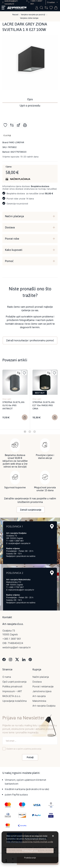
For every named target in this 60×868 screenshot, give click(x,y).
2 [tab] (30, 432)
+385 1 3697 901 (16, 541)
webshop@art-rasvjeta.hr (17, 647)
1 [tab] (25, 432)
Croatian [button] (51, 2)
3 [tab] (35, 432)
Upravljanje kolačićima (14, 701)
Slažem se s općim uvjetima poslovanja (24, 749)
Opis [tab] (30, 99)
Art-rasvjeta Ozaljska (44, 706)
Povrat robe (12, 239)
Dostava (10, 227)
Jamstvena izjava (42, 691)
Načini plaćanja (14, 216)
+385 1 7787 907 (16, 587)
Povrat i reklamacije (43, 686)
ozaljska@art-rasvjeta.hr (19, 543)
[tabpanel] (15, 399)
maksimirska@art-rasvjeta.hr (21, 590)
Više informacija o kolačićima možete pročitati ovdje (30, 842)
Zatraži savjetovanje (31, 510)
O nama (7, 677)
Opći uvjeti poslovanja (14, 682)
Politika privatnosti (12, 686)
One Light (7, 399)
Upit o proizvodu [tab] (30, 106)
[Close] (30, 851)
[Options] (30, 858)
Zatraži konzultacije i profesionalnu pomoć (30, 340)
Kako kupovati (14, 250)
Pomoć (9, 261)
